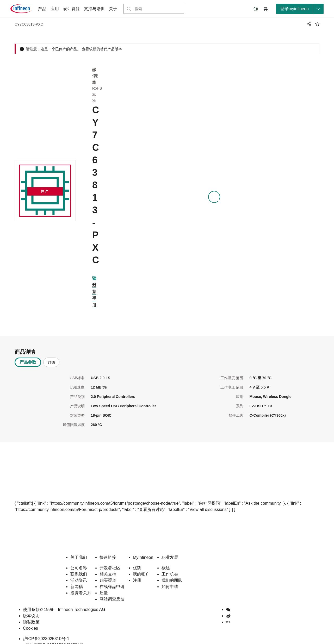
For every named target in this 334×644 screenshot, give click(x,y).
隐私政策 (31, 614)
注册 (137, 572)
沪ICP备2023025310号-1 (46, 630)
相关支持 (108, 566)
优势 (137, 559)
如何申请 (170, 578)
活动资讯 (79, 572)
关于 (113, 9)
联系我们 (79, 566)
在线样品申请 (112, 578)
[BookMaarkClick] (317, 24)
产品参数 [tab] (28, 354)
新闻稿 (77, 578)
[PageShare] (308, 24)
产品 (42, 9)
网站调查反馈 (112, 591)
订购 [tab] (51, 354)
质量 (104, 584)
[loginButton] (300, 9)
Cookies (30, 620)
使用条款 (31, 601)
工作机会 (170, 566)
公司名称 (79, 559)
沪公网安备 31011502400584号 (53, 637)
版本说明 (31, 607)
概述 (166, 559)
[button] (256, 9)
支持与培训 (94, 9)
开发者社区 (110, 559)
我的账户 (141, 566)
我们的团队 (172, 572)
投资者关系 (81, 584)
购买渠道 (108, 572)
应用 (55, 9)
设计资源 (71, 9)
